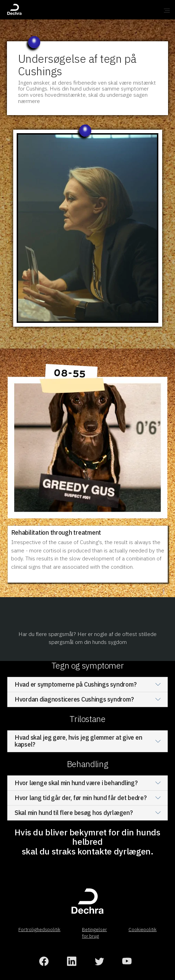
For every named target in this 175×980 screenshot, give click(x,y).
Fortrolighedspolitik (39, 929)
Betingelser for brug (94, 933)
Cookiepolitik (143, 929)
